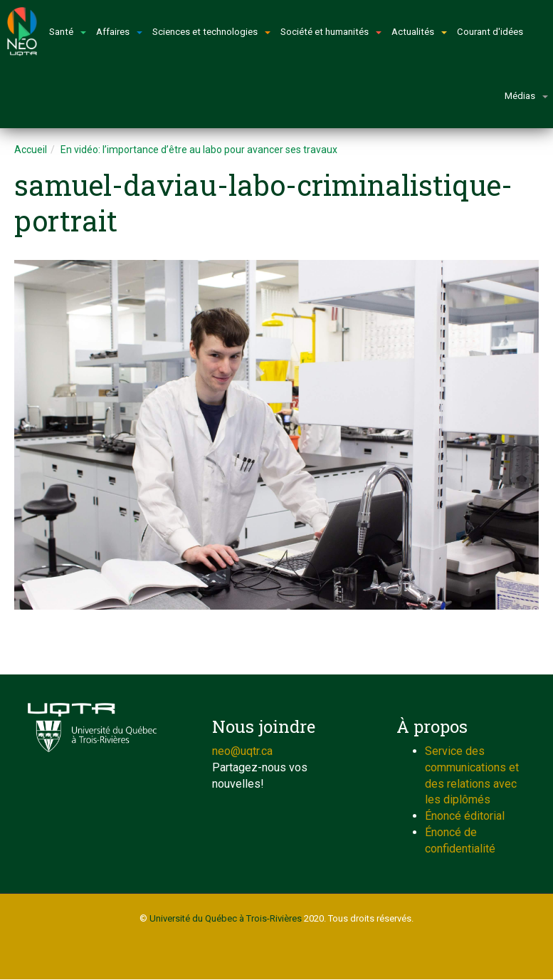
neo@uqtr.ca (242, 751)
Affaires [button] (119, 32)
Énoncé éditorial (465, 816)
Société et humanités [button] (331, 32)
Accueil (31, 150)
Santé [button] (68, 32)
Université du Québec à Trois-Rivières (226, 918)
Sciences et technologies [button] (211, 32)
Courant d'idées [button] (490, 32)
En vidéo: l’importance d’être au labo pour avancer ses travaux (199, 150)
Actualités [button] (419, 32)
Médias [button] (526, 96)
